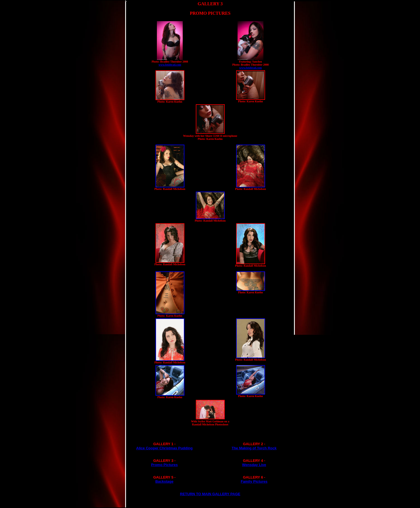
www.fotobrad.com (170, 65)
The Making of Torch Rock (254, 448)
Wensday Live (254, 465)
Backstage (164, 481)
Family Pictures (254, 481)
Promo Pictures (164, 465)
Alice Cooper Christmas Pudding (165, 448)
